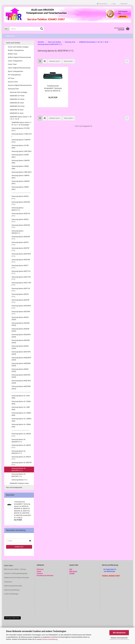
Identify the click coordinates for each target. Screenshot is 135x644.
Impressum (8, 582)
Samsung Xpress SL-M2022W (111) (19, 452)
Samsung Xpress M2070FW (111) (21, 255)
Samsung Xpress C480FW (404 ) (21, 182)
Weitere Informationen (119, 638)
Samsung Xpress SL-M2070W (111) (19, 475)
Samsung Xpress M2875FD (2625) (21, 376)
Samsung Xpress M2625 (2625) (20, 318)
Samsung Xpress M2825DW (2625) (21, 359)
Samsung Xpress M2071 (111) (20, 267)
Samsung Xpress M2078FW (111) (21, 307)
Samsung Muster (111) (20, 480)
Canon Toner (12, 64)
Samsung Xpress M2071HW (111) (21, 284)
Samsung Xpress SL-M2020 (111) (21, 435)
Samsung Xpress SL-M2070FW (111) (19, 469)
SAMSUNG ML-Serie (17, 103)
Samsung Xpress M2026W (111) (21, 238)
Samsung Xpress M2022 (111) (20, 221)
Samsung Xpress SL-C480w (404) (21, 426)
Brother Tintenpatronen (16, 50)
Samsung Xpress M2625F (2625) (20, 330)
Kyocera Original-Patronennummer (20, 85)
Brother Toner (13, 54)
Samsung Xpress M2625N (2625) (21, 341)
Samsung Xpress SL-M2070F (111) (22, 464)
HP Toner (11, 78)
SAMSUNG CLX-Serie (17, 99)
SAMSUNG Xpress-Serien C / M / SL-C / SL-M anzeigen (22, 124)
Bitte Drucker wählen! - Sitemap (15, 569)
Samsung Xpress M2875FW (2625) (21, 382)
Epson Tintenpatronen (15, 71)
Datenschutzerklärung (50, 639)
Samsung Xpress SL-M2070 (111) (21, 458)
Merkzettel (123, 4)
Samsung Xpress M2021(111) (17, 209)
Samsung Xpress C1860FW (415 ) (21, 141)
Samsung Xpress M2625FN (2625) (21, 336)
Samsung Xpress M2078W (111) (21, 313)
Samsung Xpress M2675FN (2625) (21, 353)
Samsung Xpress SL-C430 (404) (21, 397)
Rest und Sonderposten (14, 487)
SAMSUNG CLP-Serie (17, 96)
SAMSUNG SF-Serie (17, 110)
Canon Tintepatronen (15, 61)
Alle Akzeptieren (119, 633)
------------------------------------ (20, 430)
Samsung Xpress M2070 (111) (20, 244)
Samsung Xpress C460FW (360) (21, 162)
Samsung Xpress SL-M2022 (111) (21, 446)
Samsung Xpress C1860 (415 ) (22, 135)
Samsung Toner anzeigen (18, 92)
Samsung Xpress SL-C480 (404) (21, 408)
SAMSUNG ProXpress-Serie (19, 483)
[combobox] (55, 61)
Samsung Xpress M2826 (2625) (20, 370)
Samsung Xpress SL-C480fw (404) (22, 420)
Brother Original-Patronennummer (19, 57)
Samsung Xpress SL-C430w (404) (21, 403)
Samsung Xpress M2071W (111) (21, 290)
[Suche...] (7, 29)
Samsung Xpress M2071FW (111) (21, 278)
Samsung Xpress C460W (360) (20, 167)
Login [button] (113, 4)
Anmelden (19, 547)
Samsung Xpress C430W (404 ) (20, 156)
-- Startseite (9, 36)
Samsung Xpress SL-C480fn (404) (21, 414)
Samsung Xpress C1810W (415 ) (21, 129)
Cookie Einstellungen (11, 594)
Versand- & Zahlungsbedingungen (16, 573)
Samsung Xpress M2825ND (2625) (21, 365)
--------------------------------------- (21, 193)
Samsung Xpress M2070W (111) (21, 261)
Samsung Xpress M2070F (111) (20, 249)
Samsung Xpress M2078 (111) (20, 295)
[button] (102, 4)
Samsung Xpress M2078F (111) (20, 301)
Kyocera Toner (13, 82)
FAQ (71, 569)
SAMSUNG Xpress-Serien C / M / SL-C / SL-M (21, 118)
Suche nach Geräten (13, 43)
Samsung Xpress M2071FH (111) (21, 272)
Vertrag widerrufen (12, 618)
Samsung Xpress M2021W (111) (21, 215)
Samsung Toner (13, 89)
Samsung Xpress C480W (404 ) (20, 188)
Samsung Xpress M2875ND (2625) (21, 388)
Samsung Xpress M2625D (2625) (21, 324)
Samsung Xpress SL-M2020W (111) (19, 441)
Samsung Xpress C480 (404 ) (22, 172)
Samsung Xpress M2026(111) (17, 232)
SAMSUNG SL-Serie (17, 113)
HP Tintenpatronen (14, 75)
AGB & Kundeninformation (13, 586)
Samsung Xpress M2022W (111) (21, 226)
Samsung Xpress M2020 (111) (20, 197)
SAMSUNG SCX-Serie (17, 106)
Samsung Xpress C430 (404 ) (22, 151)
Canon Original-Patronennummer (19, 68)
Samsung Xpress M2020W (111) (21, 203)
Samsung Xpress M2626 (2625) (20, 347)
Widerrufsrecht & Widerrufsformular (17, 578)
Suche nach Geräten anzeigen (18, 47)
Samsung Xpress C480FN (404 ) (20, 177)
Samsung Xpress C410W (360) (20, 147)
